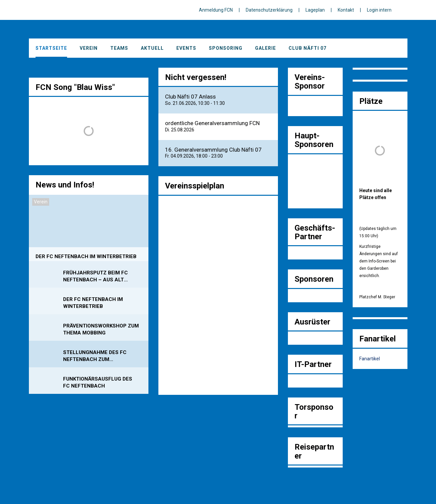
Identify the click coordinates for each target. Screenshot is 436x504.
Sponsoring (226, 48)
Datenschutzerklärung (269, 10)
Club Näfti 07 (307, 48)
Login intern (379, 10)
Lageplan (315, 10)
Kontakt (346, 10)
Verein (89, 48)
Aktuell (152, 48)
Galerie (265, 48)
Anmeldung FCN (216, 10)
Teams (119, 48)
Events (186, 48)
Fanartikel (370, 359)
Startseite (51, 48)
